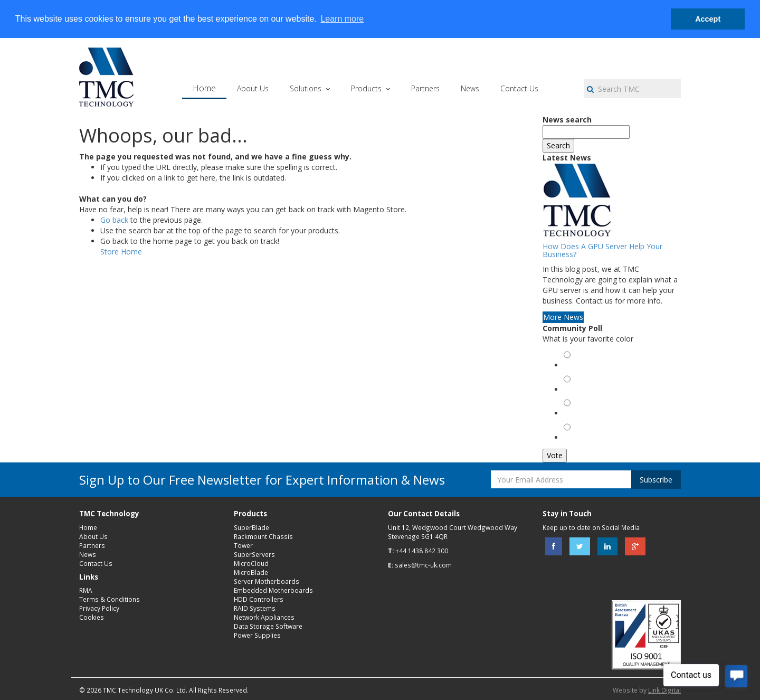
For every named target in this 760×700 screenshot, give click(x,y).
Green (576, 366)
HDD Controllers (259, 599)
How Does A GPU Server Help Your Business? (602, 250)
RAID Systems (255, 608)
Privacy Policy (99, 608)
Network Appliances (264, 617)
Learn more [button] (342, 19)
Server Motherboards (267, 581)
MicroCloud (251, 563)
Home (88, 527)
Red (572, 390)
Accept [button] (708, 19)
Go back (114, 220)
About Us (93, 536)
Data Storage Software (268, 626)
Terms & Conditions (110, 599)
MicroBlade (251, 572)
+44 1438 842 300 (422, 551)
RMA (86, 590)
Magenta (580, 438)
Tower (243, 545)
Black (575, 414)
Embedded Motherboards (273, 590)
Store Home (121, 252)
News (88, 554)
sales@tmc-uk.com (423, 565)
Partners (92, 545)
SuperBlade (251, 527)
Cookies (92, 617)
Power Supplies (257, 635)
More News (563, 317)
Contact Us (96, 563)
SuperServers (254, 554)
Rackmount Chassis (263, 536)
